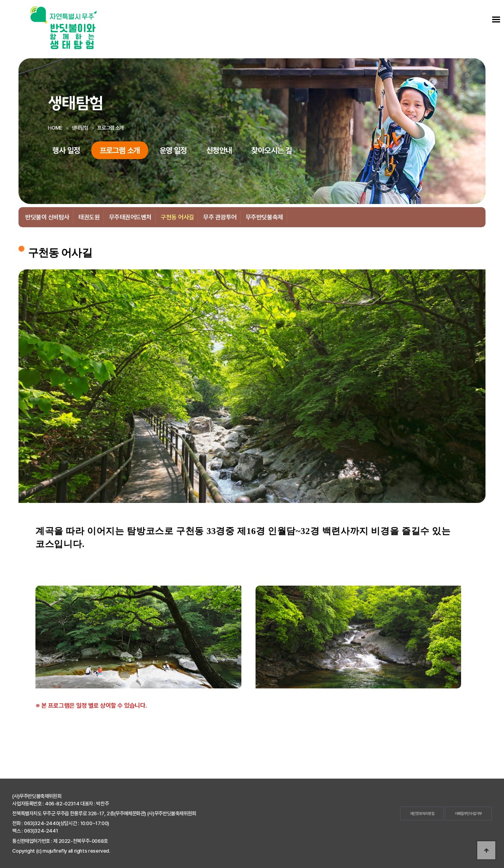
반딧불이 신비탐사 (47, 217)
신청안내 (219, 150)
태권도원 (89, 217)
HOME (55, 128)
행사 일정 (66, 150)
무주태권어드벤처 (130, 217)
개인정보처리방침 (422, 813)
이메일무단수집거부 (468, 813)
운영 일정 (173, 150)
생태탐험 (80, 128)
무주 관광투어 (220, 217)
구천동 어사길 (177, 217)
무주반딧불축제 (264, 217)
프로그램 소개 (120, 150)
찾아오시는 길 (271, 150)
